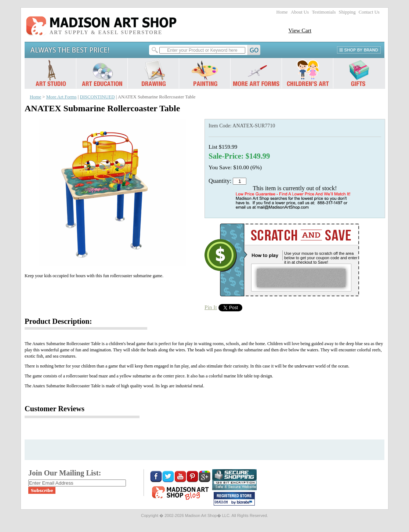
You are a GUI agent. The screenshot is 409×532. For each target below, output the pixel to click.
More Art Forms (61, 97)
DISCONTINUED (97, 97)
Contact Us (369, 12)
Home (282, 12)
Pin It (211, 307)
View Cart (300, 30)
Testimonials (324, 12)
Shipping (347, 12)
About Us (300, 12)
